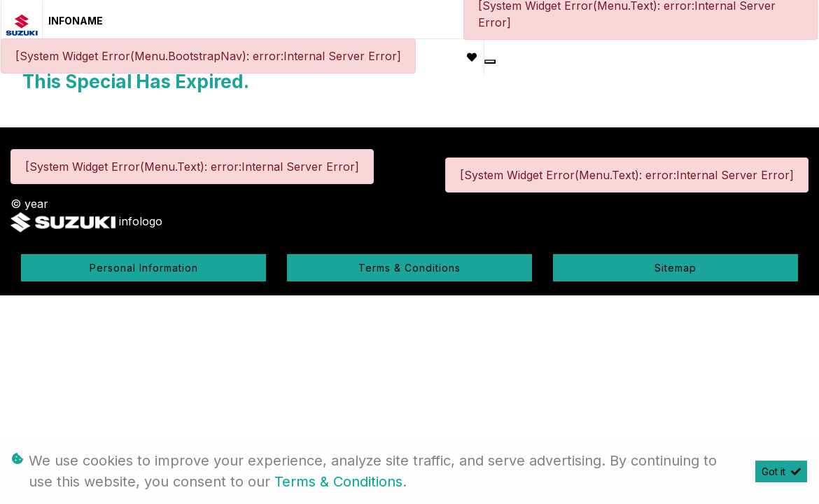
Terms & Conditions (409, 268)
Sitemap (675, 268)
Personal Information (144, 268)
